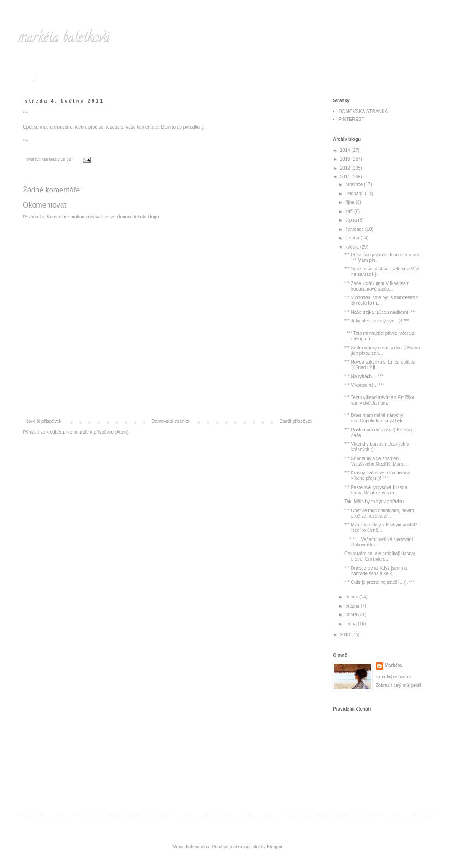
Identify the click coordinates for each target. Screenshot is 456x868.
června (353, 238)
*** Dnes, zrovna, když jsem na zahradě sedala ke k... (376, 571)
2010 (345, 635)
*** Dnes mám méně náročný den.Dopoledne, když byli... (375, 418)
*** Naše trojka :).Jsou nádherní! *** (380, 312)
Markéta (394, 665)
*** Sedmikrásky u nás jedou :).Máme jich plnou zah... (382, 351)
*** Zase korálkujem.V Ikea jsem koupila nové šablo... (377, 286)
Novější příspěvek (43, 421)
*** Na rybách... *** (364, 377)
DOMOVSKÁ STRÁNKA (363, 112)
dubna (352, 597)
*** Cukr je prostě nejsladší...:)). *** (379, 582)
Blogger (275, 847)
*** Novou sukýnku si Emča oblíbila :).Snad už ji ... (380, 365)
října (350, 202)
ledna (351, 624)
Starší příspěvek (296, 421)
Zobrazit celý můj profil (399, 685)
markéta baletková (64, 39)
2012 (345, 168)
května (352, 247)
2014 (345, 150)
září (350, 211)
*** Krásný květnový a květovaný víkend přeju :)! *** (377, 476)
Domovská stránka (170, 421)
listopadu (355, 194)
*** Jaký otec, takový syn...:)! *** (376, 321)
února (352, 615)
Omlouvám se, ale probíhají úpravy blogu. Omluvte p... (380, 556)
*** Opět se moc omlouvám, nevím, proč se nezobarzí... (380, 513)
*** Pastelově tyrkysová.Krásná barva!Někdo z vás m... (376, 490)
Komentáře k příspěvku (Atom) (98, 432)
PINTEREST (352, 119)
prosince (355, 185)
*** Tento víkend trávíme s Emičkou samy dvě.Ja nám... (380, 400)
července (355, 229)
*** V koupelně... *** (364, 385)
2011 (345, 177)
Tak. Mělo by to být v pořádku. (375, 502)
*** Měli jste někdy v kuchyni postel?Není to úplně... (381, 528)
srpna (352, 220)
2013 (345, 159)
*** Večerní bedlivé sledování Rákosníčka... (379, 542)
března (353, 606)
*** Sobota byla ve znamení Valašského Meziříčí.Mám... (376, 461)
